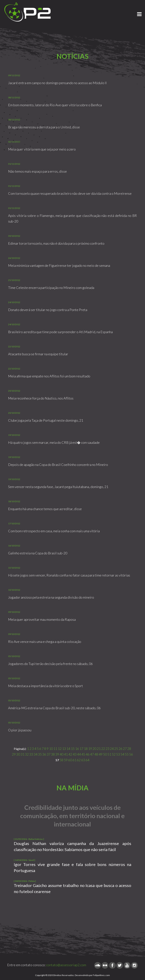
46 (88, 754)
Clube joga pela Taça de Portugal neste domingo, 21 (46, 420)
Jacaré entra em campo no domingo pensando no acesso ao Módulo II (57, 83)
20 (94, 749)
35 (40, 754)
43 (75, 754)
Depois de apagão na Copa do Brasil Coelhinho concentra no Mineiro (58, 465)
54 (122, 754)
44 (79, 754)
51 (109, 754)
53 (118, 754)
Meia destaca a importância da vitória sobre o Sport (46, 686)
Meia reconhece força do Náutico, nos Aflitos (41, 398)
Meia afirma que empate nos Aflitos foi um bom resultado (49, 376)
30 (18, 754)
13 (64, 749)
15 (73, 749)
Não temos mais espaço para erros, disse (37, 171)
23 (107, 749)
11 (55, 749)
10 (51, 749)
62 (79, 760)
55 (127, 754)
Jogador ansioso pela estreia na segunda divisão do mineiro (51, 597)
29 (14, 754)
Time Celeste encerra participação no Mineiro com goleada (51, 288)
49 (101, 754)
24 (112, 749)
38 (53, 754)
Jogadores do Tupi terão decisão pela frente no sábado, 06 (50, 664)
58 (61, 760)
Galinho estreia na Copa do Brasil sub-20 (38, 553)
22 (103, 749)
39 (57, 754)
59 (66, 760)
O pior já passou (20, 730)
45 (83, 754)
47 (92, 754)
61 (74, 760)
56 (131, 754)
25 (116, 749)
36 (44, 754)
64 (87, 760)
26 (120, 749)
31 (22, 754)
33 (31, 754)
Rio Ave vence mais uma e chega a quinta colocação (45, 642)
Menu (139, 12)
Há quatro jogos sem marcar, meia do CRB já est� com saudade (54, 442)
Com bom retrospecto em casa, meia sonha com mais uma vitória (54, 531)
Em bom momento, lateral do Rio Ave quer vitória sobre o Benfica (55, 105)
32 (27, 754)
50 (105, 754)
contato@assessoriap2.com (66, 965)
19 (90, 749)
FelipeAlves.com (101, 975)
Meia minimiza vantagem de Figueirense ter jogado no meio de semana (59, 265)
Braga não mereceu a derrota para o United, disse (44, 127)
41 (66, 754)
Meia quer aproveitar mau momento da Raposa (42, 619)
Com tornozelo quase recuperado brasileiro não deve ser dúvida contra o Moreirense (70, 193)
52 (114, 754)
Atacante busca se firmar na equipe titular (38, 354)
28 (129, 749)
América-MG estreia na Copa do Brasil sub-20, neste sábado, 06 (54, 708)
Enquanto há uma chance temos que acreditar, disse (45, 509)
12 (60, 749)
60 (70, 760)
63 (83, 760)
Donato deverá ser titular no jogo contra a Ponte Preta (48, 310)
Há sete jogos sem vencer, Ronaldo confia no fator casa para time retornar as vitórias (69, 575)
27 (125, 749)
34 (35, 754)
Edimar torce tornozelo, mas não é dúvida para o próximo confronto (56, 243)
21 (99, 749)
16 (77, 749)
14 (68, 749)
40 (62, 754)
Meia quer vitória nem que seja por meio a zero (42, 149)
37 (49, 754)
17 (81, 749)
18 (86, 749)
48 (96, 754)
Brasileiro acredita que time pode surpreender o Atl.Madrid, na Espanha (60, 332)
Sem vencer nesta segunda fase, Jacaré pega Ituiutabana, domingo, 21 (58, 487)
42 (70, 754)
